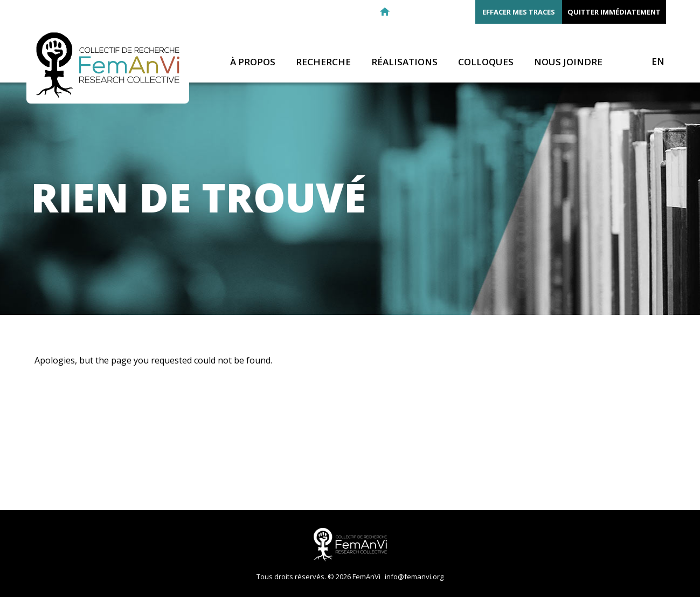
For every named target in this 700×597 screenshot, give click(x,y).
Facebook (424, 12)
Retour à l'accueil (385, 12)
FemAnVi (108, 65)
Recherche (323, 62)
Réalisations (404, 62)
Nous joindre (568, 62)
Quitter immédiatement (614, 12)
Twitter (443, 12)
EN (658, 61)
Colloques (486, 62)
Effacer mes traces (519, 12)
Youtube (462, 12)
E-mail (404, 12)
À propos (253, 62)
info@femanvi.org (414, 577)
